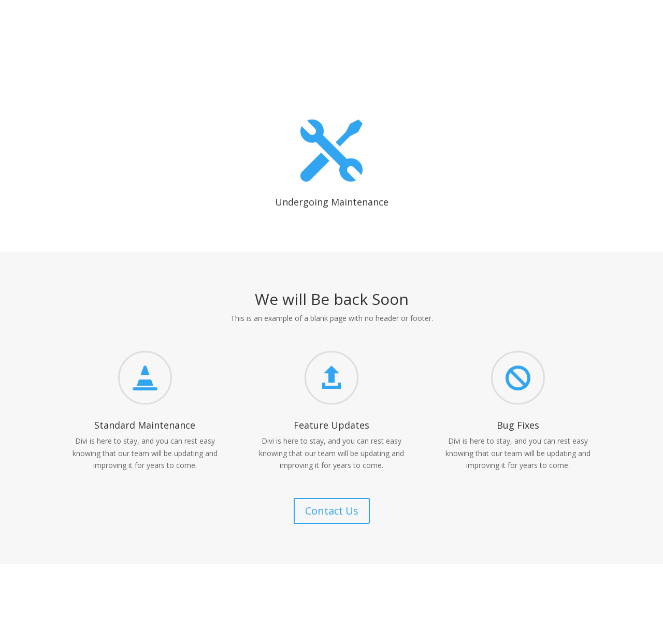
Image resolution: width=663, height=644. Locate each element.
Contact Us (332, 511)
